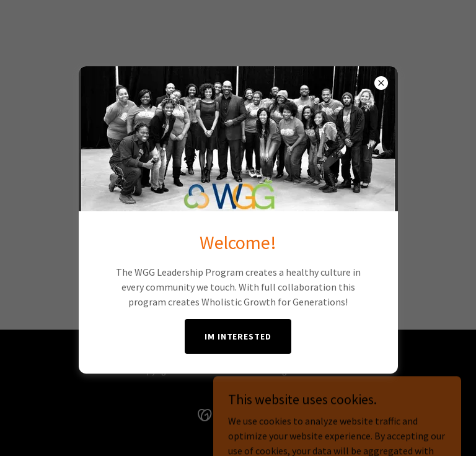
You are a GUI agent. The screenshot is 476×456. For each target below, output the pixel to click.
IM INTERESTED (238, 336)
